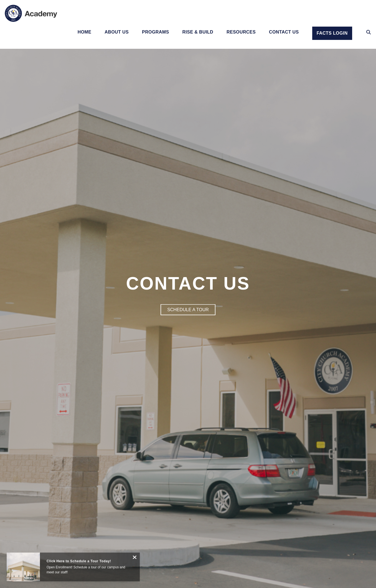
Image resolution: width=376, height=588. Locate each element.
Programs (155, 32)
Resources (241, 32)
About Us (117, 32)
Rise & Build (198, 32)
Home (85, 32)
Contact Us (284, 32)
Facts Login (332, 33)
